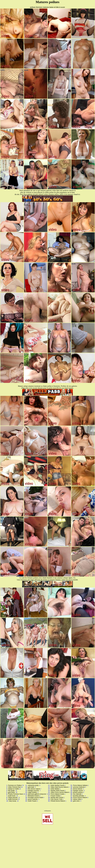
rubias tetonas (13, 797)
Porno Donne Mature (80, 797)
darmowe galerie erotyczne (37, 794)
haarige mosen (78, 791)
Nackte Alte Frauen (57, 797)
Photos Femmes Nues (16, 794)
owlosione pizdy (33, 785)
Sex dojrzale (77, 794)
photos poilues (78, 792)
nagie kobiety (33, 792)
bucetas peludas (79, 796)
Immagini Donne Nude (35, 797)
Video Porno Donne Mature (60, 792)
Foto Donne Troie (56, 799)
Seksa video (77, 799)
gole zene (77, 801)
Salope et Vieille (13, 789)
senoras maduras (79, 787)
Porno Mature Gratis (57, 794)
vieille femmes (13, 799)
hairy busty (13, 801)
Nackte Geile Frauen (58, 791)
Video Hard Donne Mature (59, 787)
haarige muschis (34, 791)
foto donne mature (34, 789)
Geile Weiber (55, 789)
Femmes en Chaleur (15, 785)
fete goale (12, 791)
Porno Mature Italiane (80, 785)
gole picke (12, 792)
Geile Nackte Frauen (58, 785)
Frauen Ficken (55, 796)
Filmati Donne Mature (58, 801)
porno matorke (33, 799)
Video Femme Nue (14, 787)
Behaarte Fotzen (34, 796)
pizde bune (12, 796)
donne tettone (78, 789)
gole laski (31, 787)
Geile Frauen (32, 801)
